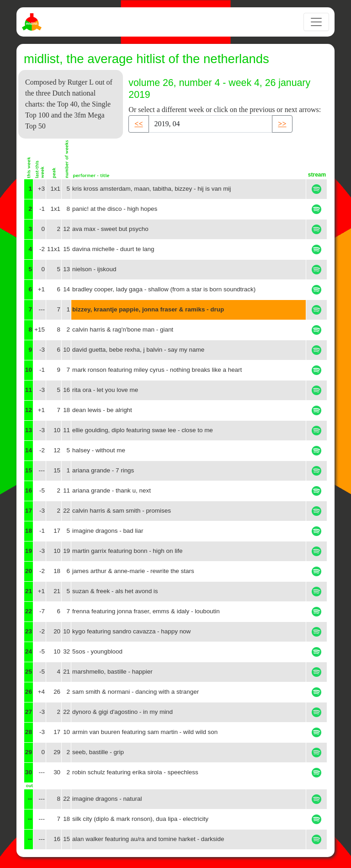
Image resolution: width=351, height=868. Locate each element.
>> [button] (282, 124)
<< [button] (138, 124)
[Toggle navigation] (316, 22)
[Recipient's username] (211, 124)
